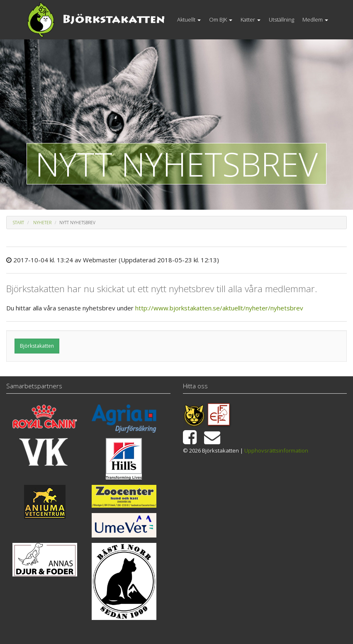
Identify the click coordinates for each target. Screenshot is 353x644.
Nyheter (42, 223)
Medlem (315, 19)
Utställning (281, 19)
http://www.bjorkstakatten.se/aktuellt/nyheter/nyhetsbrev (219, 308)
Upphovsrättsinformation (276, 450)
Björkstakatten (37, 346)
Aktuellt (189, 19)
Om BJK (221, 19)
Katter (251, 19)
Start (18, 223)
